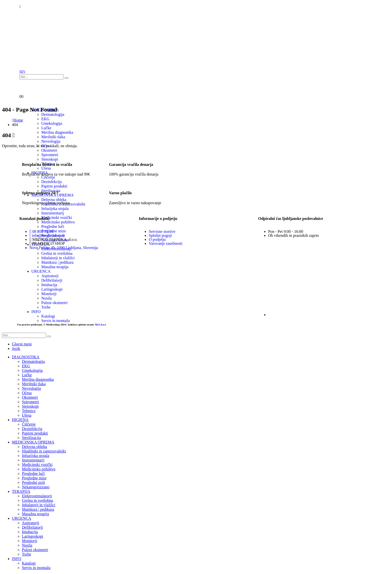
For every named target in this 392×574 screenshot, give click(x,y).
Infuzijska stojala (36, 456)
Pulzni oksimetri (35, 550)
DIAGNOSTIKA (26, 357)
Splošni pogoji (160, 235)
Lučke (46, 128)
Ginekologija (32, 370)
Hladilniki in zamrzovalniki (44, 451)
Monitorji (29, 541)
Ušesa (27, 415)
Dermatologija (33, 361)
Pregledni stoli (33, 482)
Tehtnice (29, 411)
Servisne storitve (162, 231)
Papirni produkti (35, 433)
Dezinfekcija (32, 429)
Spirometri (30, 402)
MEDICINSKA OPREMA (33, 442)
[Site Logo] (44, 62)
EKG (26, 366)
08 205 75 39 (41, 231)
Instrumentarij (33, 460)
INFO (17, 559)
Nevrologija (31, 388)
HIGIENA (20, 420)
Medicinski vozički (37, 465)
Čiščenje (29, 424)
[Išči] (66, 78)
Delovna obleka (34, 447)
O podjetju (157, 239)
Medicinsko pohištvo (39, 469)
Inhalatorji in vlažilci (39, 505)
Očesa (27, 393)
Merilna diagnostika (38, 379)
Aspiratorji (30, 523)
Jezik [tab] (16, 349)
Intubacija (30, 532)
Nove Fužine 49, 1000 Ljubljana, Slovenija (64, 248)
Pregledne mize (34, 478)
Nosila (27, 545)
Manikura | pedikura (38, 509)
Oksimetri (49, 150)
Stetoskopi (30, 406)
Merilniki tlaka (34, 384)
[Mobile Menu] (20, 7)
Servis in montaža (36, 568)
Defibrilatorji (32, 527)
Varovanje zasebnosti (166, 243)
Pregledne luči (33, 474)
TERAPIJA (21, 491)
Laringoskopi (32, 536)
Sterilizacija (31, 438)
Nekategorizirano (36, 487)
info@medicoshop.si (47, 235)
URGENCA (22, 518)
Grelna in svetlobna (37, 500)
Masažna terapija (35, 514)
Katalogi (29, 563)
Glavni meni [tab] (22, 344)
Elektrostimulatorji (37, 496)
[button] (22, 72)
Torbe (26, 554)
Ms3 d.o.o (100, 324)
